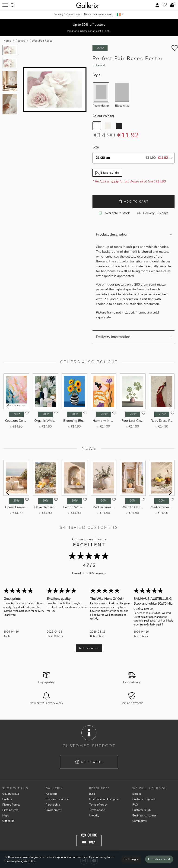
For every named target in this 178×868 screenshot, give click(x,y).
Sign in (137, 794)
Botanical (99, 65)
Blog (92, 794)
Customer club (141, 810)
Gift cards (89, 762)
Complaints (140, 821)
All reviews (89, 648)
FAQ (135, 805)
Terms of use (97, 810)
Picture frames (11, 805)
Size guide (107, 173)
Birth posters (10, 810)
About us (51, 794)
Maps (6, 816)
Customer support (144, 799)
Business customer (144, 816)
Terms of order (98, 805)
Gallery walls (11, 794)
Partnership (53, 805)
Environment (54, 810)
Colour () (103, 116)
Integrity (94, 816)
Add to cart (133, 202)
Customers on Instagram (104, 799)
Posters (7, 799)
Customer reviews (57, 799)
